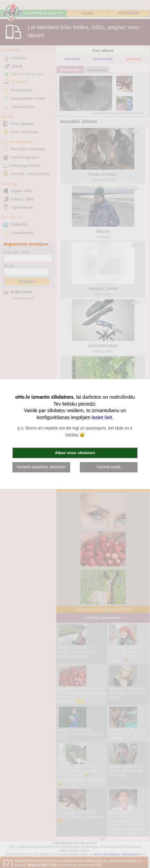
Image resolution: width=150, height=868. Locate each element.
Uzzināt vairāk (109, 467)
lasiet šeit (102, 417)
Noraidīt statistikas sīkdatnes (41, 467)
